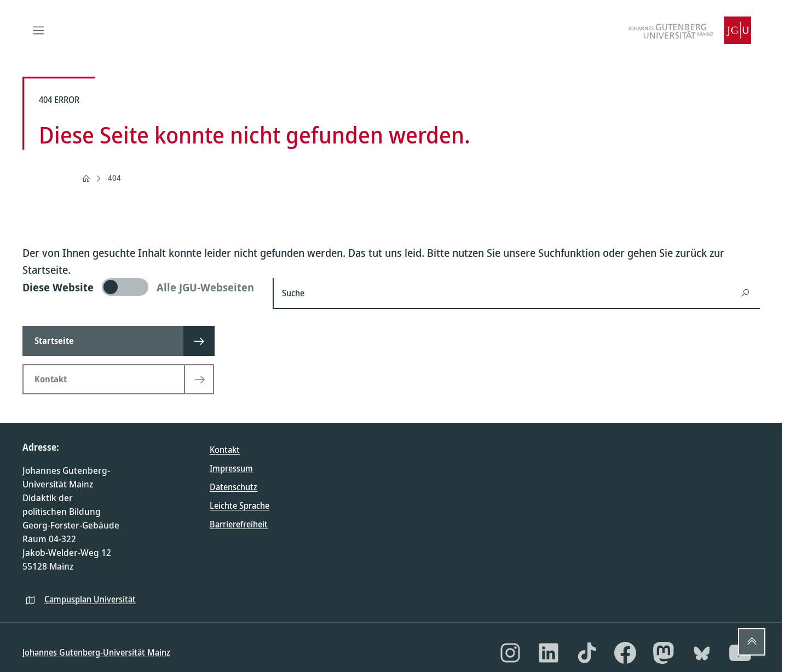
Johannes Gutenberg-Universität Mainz (96, 652)
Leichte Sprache (240, 506)
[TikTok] (587, 653)
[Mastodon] (664, 653)
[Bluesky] (702, 653)
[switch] (141, 287)
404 (114, 178)
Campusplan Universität (90, 599)
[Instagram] (510, 653)
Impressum (231, 468)
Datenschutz (233, 487)
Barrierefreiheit (239, 524)
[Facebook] (625, 653)
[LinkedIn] (549, 653)
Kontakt (225, 450)
